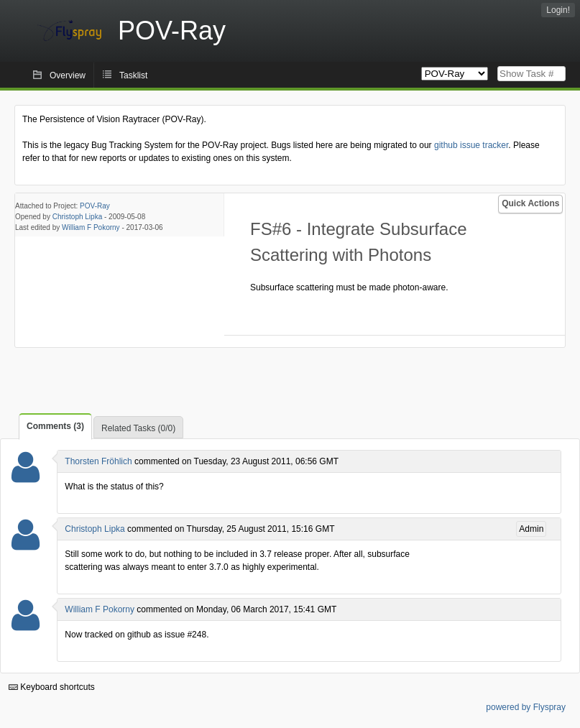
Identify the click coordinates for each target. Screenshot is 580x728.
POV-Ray (95, 206)
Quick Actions (530, 203)
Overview (68, 75)
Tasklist (133, 75)
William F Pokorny (91, 227)
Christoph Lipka (77, 217)
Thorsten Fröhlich (98, 461)
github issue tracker (471, 145)
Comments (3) (55, 426)
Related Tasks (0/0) (138, 428)
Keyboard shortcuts (52, 687)
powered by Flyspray (526, 707)
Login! (558, 10)
